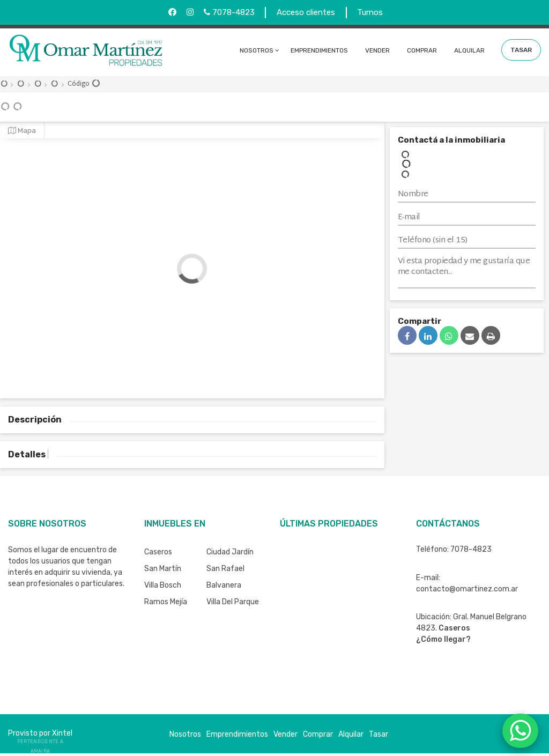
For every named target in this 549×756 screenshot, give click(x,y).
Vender (377, 50)
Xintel (62, 733)
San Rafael (225, 569)
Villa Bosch (163, 585)
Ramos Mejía (166, 602)
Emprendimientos (319, 50)
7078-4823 (229, 12)
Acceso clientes (306, 12)
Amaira (40, 751)
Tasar (521, 50)
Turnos (370, 12)
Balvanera (224, 585)
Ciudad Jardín (230, 552)
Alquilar (469, 50)
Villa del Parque (233, 602)
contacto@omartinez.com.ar (467, 589)
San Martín (163, 569)
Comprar (422, 50)
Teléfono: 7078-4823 (454, 549)
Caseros (158, 552)
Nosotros (257, 50)
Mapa (22, 130)
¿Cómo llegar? (443, 639)
